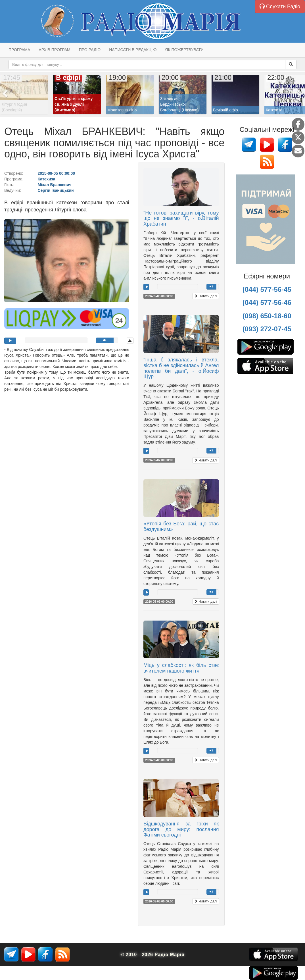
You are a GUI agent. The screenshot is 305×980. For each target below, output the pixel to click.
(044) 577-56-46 (267, 302)
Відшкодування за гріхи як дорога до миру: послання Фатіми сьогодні (181, 829)
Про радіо (90, 50)
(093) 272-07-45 (267, 329)
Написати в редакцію (133, 50)
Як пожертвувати (184, 50)
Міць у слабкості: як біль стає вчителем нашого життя (181, 668)
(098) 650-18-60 (267, 316)
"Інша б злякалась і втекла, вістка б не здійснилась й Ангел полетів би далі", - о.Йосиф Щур (181, 368)
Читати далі (206, 296)
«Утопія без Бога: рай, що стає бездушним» (181, 527)
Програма (19, 50)
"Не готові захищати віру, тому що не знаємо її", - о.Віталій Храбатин (181, 219)
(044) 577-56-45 (267, 289)
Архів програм (54, 50)
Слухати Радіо (280, 6)
